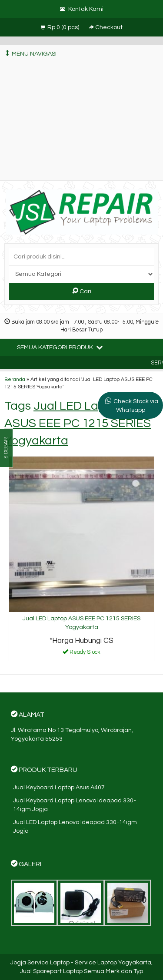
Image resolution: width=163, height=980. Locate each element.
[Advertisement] (81, 121)
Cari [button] (82, 291)
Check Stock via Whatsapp (136, 406)
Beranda (15, 379)
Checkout (106, 27)
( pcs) (60, 27)
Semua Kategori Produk (60, 347)
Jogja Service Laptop (40, 963)
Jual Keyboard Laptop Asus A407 (59, 788)
